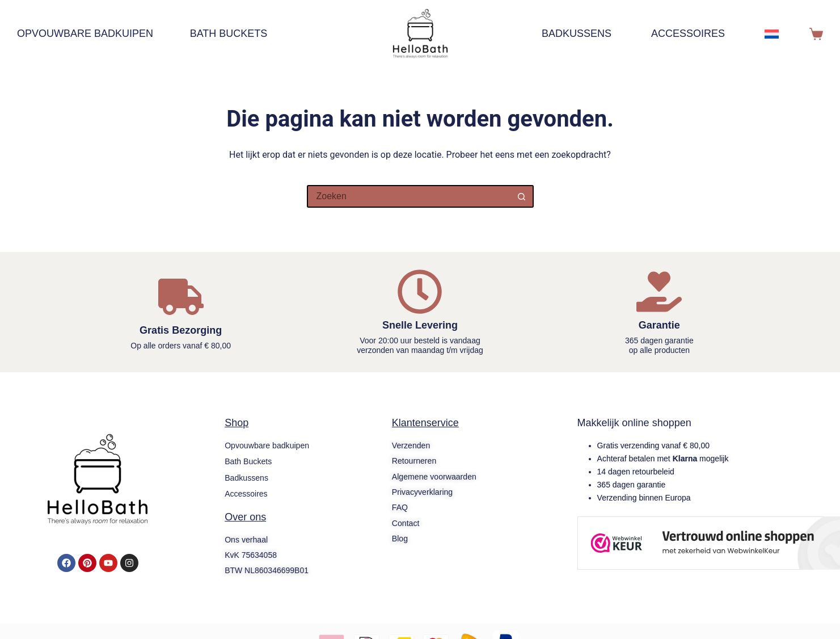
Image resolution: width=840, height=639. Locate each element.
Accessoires (688, 33)
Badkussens (577, 33)
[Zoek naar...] (409, 196)
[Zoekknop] (522, 196)
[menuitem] (778, 34)
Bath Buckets (229, 33)
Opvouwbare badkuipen (91, 34)
